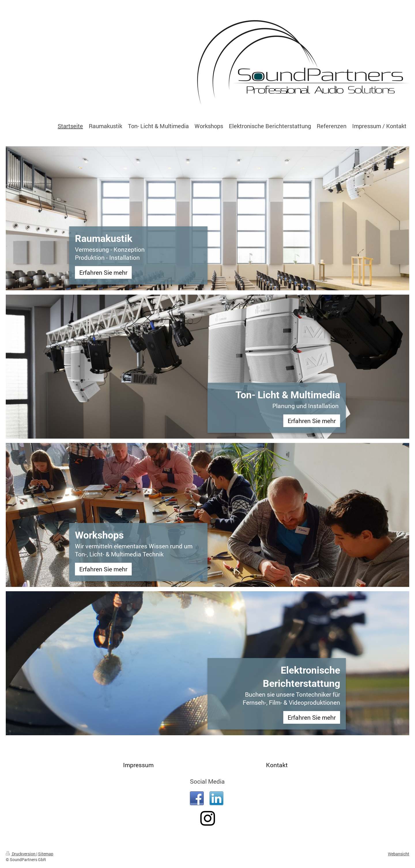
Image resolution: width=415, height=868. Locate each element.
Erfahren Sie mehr (103, 272)
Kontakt (277, 765)
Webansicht (399, 854)
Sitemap (46, 854)
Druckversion (21, 854)
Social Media (207, 781)
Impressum (138, 765)
